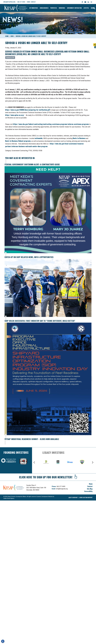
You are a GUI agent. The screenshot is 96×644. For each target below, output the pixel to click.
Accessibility (88, 490)
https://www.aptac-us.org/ (15, 114)
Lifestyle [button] (84, 8)
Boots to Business (79, 137)
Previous (34, 462)
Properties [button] (51, 8)
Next (93, 462)
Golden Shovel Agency (9, 498)
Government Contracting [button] (72, 8)
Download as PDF (10, 57)
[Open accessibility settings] (3, 641)
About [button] (90, 8)
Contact (33, 2)
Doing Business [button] (41, 8)
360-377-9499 (21, 2)
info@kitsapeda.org (9, 2)
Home (28, 2)
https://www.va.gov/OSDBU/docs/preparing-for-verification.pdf (28, 109)
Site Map (90, 488)
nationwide (39, 137)
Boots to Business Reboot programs (18, 140)
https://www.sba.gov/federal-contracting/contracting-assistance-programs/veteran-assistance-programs (51, 123)
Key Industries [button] (31, 8)
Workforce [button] (59, 8)
